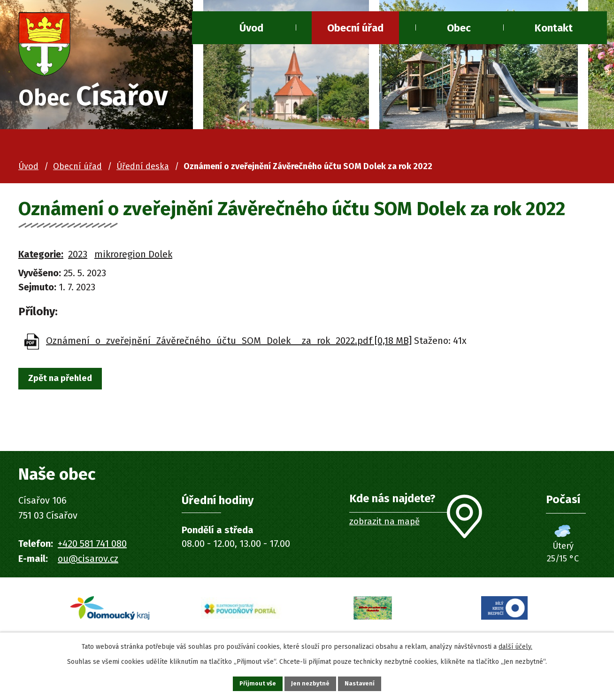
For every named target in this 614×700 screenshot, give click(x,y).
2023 (78, 257)
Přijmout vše (250, 682)
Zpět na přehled (67, 383)
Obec (459, 28)
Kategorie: (41, 257)
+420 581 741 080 (92, 546)
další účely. (515, 644)
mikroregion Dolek (133, 257)
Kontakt (554, 28)
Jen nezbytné (311, 682)
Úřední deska (143, 169)
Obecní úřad (355, 28)
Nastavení (368, 682)
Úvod (251, 28)
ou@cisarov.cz (88, 561)
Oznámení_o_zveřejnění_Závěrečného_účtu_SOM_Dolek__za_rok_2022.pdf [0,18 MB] (229, 343)
